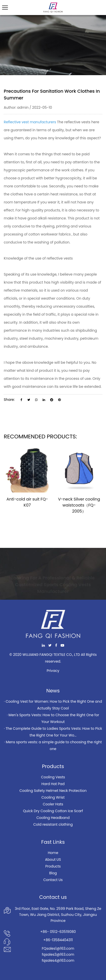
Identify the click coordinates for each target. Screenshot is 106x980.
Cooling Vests (53, 777)
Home (53, 853)
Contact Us (53, 880)
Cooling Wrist (53, 797)
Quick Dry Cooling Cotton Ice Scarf (53, 811)
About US (53, 860)
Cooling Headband (53, 818)
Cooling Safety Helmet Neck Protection (53, 791)
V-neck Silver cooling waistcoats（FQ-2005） (79, 505)
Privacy (53, 671)
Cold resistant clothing (53, 824)
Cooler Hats (53, 804)
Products (53, 866)
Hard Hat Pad (53, 784)
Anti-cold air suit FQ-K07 (27, 502)
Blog (53, 873)
